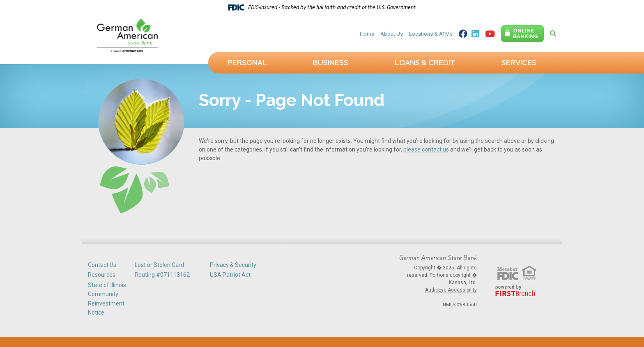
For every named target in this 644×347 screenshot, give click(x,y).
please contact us (426, 149)
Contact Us (102, 265)
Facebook (463, 34)
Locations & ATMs (431, 34)
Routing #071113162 (162, 275)
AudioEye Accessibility (451, 290)
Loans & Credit (425, 63)
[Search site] (553, 34)
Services (519, 63)
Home (367, 34)
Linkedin (475, 34)
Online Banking (526, 33)
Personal (247, 63)
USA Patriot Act (230, 275)
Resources (102, 275)
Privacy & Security (233, 265)
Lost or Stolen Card (159, 265)
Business (331, 63)
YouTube (490, 34)
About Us (392, 34)
